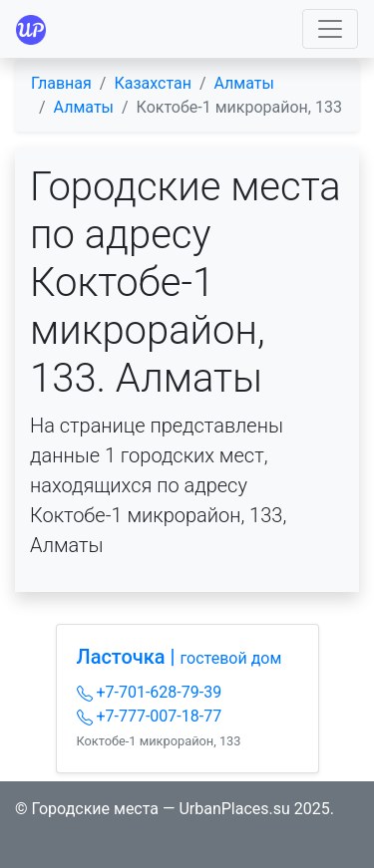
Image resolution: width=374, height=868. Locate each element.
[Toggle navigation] (330, 29)
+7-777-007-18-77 (150, 716)
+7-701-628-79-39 (150, 692)
